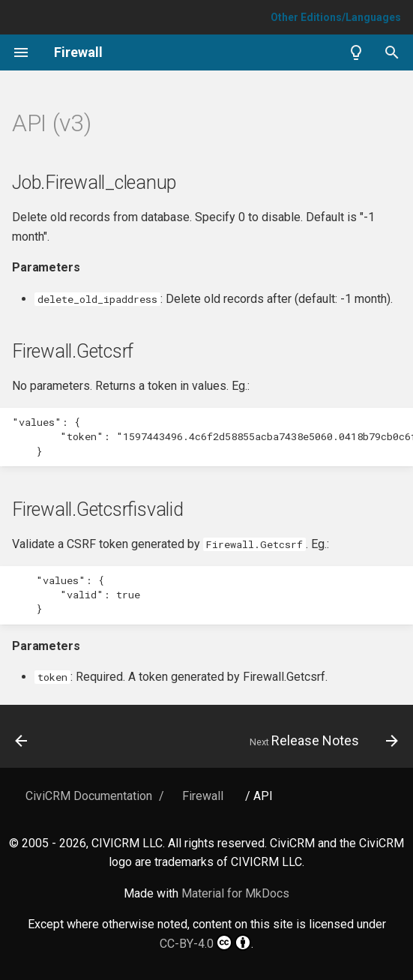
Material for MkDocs (235, 893)
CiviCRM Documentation (89, 796)
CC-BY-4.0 (205, 943)
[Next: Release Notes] (321, 741)
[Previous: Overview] (22, 741)
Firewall (203, 796)
